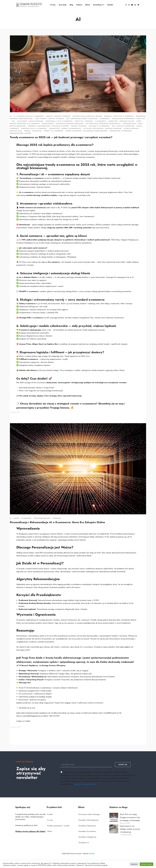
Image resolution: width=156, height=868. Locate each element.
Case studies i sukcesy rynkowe (49, 119)
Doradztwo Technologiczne (89, 820)
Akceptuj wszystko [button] (146, 864)
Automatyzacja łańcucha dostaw (87, 116)
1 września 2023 (15, 727)
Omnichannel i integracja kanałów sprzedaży (63, 124)
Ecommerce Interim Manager (89, 814)
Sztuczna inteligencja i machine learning (102, 128)
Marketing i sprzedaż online (121, 121)
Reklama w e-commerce (99, 126)
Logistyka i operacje (84, 121)
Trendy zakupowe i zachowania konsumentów (86, 131)
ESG (13, 121)
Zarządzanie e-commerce (121, 131)
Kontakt (110, 5)
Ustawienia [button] (134, 864)
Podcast (79, 5)
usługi (41, 703)
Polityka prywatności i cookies (58, 826)
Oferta (88, 5)
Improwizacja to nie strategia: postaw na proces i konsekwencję (130, 829)
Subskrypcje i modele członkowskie (65, 128)
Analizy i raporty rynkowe (58, 116)
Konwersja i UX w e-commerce (59, 121)
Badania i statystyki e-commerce (119, 116)
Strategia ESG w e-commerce (34, 128)
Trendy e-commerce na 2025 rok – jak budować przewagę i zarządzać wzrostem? (61, 137)
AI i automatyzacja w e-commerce (29, 116)
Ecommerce (105, 119)
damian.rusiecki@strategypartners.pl (29, 716)
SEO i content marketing (123, 126)
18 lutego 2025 (15, 412)
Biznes (17, 518)
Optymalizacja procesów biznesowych (103, 124)
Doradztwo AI (84, 843)
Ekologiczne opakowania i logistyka (128, 119)
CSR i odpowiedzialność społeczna (82, 119)
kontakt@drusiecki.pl (111, 713)
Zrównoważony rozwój (21, 133)
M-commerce (101, 121)
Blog (71, 5)
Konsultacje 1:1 (99, 5)
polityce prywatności (85, 784)
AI (11, 116)
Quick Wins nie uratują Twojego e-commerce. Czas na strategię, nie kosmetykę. (130, 817)
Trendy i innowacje (33, 131)
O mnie (53, 5)
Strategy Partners (49, 665)
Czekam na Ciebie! (23, 721)
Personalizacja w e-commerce (32, 178)
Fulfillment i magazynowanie (30, 121)
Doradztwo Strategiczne (87, 837)
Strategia (57, 518)
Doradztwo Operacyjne (87, 826)
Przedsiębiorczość (42, 518)
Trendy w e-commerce (54, 131)
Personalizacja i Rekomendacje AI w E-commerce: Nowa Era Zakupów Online (57, 522)
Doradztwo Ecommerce (87, 831)
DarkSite (92, 854)
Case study (63, 5)
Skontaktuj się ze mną (111, 404)
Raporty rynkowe (79, 126)
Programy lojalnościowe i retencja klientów (48, 126)
